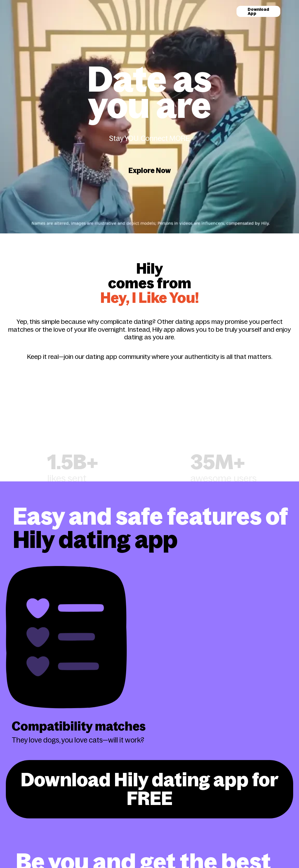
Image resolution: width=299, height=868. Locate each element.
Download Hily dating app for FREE (150, 789)
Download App (258, 11)
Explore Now (150, 171)
